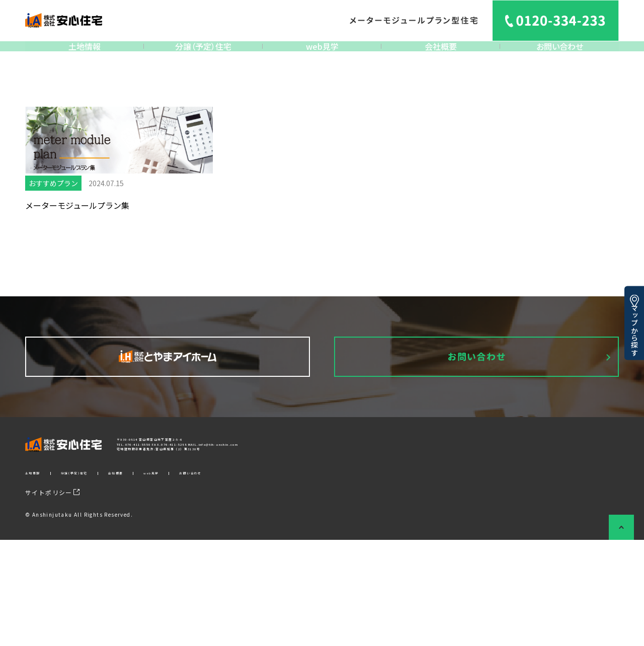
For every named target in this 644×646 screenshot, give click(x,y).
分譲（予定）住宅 (203, 54)
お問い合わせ (560, 54)
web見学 (322, 54)
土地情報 (85, 54)
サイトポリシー (52, 598)
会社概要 (441, 54)
